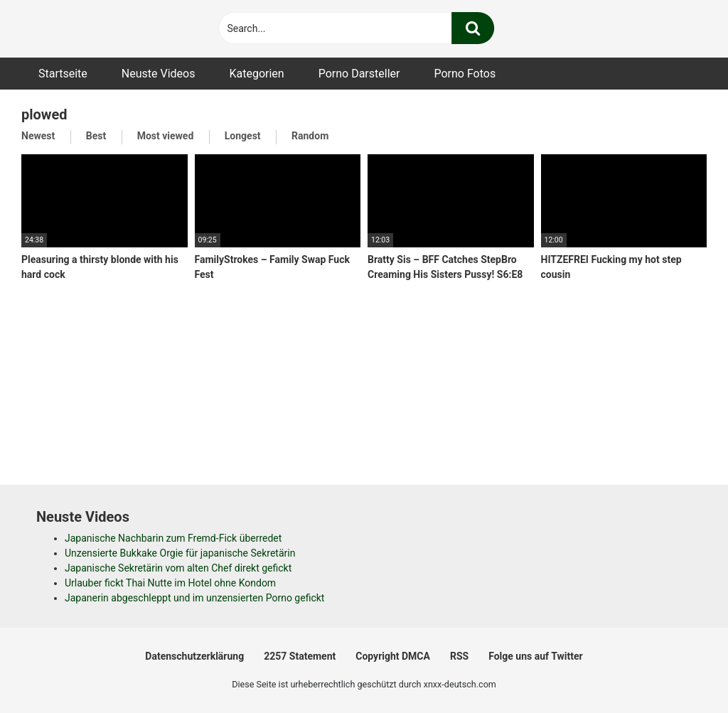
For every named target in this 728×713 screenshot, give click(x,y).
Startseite (63, 74)
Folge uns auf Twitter (535, 656)
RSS (459, 656)
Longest (243, 136)
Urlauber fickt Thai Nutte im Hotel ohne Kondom (170, 583)
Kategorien (256, 74)
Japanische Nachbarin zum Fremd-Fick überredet (173, 538)
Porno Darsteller (359, 74)
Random (310, 136)
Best (96, 136)
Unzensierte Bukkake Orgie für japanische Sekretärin (180, 553)
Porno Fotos (465, 74)
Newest (38, 136)
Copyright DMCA (393, 656)
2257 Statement (300, 656)
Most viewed (166, 136)
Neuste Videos (159, 74)
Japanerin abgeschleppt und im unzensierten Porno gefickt (194, 598)
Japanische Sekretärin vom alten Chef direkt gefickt (178, 568)
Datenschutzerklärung (194, 656)
